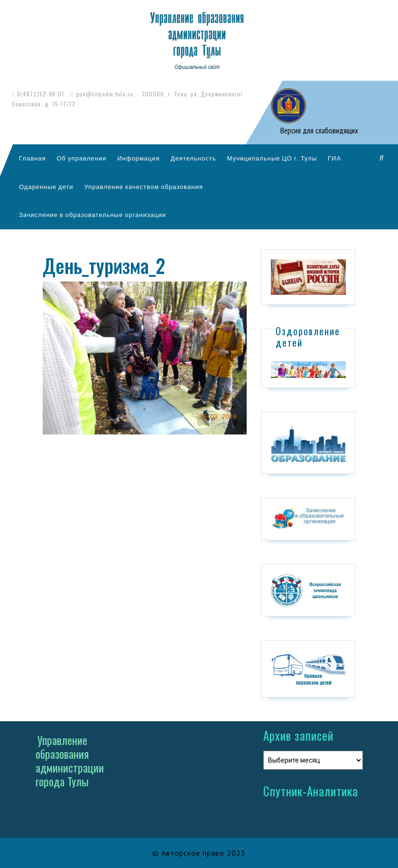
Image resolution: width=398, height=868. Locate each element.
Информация (139, 158)
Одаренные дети (46, 187)
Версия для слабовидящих (318, 131)
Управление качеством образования (144, 187)
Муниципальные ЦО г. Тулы (272, 158)
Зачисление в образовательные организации (93, 215)
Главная (32, 158)
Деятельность (194, 158)
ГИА (334, 158)
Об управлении (81, 158)
